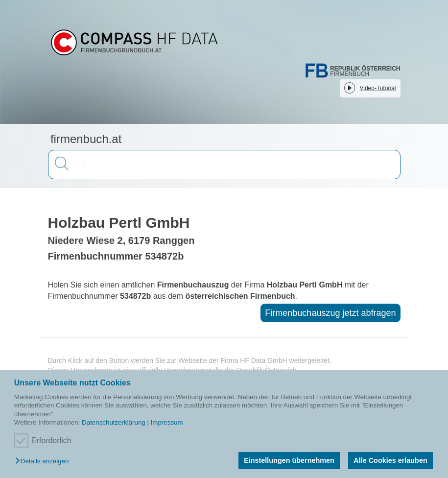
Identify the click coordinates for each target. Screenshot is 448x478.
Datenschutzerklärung (114, 422)
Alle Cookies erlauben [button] (390, 460)
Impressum (167, 422)
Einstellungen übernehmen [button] (289, 460)
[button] (44, 462)
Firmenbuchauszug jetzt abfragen (330, 313)
